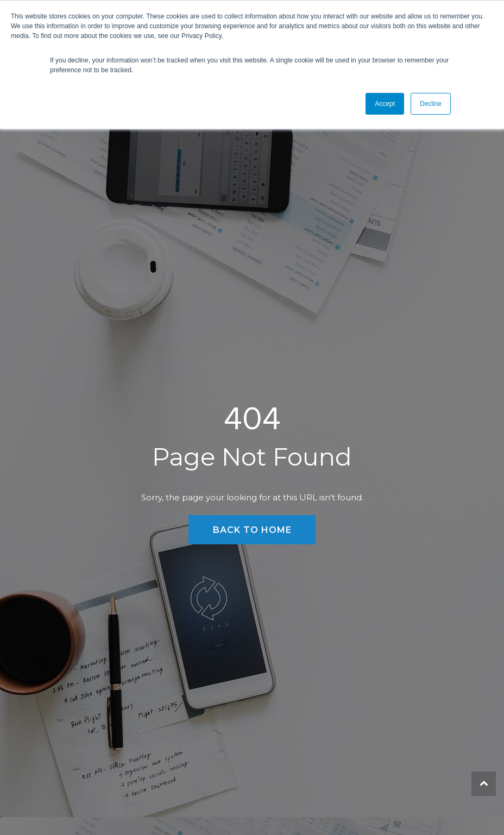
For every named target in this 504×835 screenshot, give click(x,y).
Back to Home (252, 530)
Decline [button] (431, 104)
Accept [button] (385, 104)
